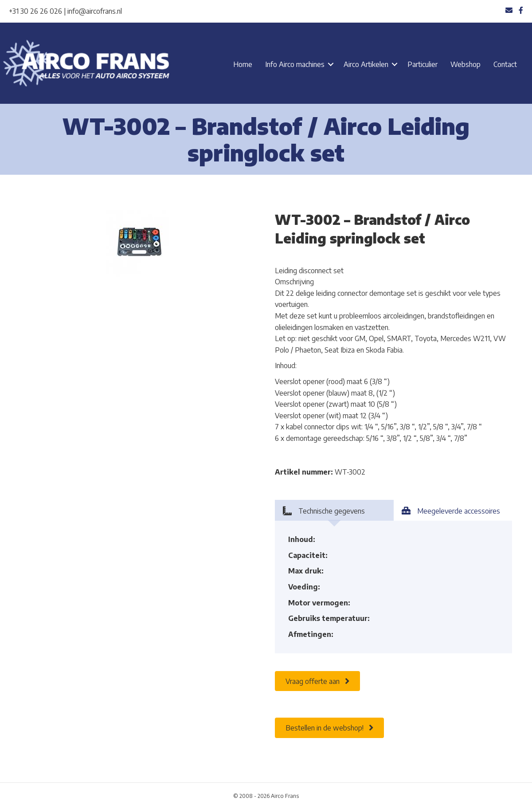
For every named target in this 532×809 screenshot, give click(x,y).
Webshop (465, 64)
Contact (505, 64)
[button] (331, 64)
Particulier (422, 64)
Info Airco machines (295, 64)
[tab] (334, 510)
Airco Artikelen (366, 64)
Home (243, 64)
